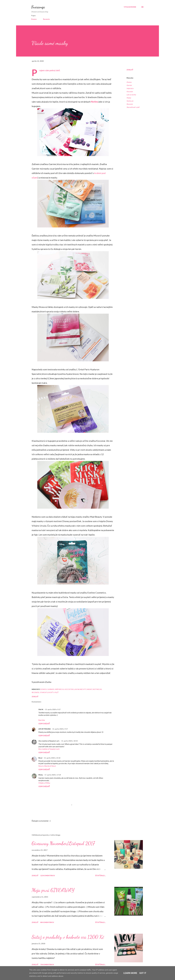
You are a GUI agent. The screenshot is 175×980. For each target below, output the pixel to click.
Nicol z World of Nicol (47, 766)
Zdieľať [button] (130, 70)
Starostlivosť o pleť (133, 107)
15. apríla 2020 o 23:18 (52, 758)
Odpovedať (44, 723)
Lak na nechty (131, 95)
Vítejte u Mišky (44, 783)
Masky (129, 98)
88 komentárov (47, 922)
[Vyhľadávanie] (130, 7)
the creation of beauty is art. (49, 741)
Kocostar (130, 92)
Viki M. (41, 709)
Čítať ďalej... (101, 876)
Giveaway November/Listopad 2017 (63, 843)
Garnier (129, 85)
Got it (143, 973)
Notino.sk (130, 101)
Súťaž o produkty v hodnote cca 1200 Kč (68, 937)
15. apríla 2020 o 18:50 (69, 741)
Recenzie (46, 19)
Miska (41, 775)
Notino (95, 102)
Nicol (40, 758)
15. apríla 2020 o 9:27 (53, 709)
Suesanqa (38, 7)
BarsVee (42, 720)
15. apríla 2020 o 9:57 (60, 729)
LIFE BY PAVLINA (45, 729)
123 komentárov (48, 876)
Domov (34, 19)
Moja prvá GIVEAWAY (53, 890)
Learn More (130, 973)
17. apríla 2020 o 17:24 (53, 775)
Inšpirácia (130, 88)
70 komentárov (47, 964)
